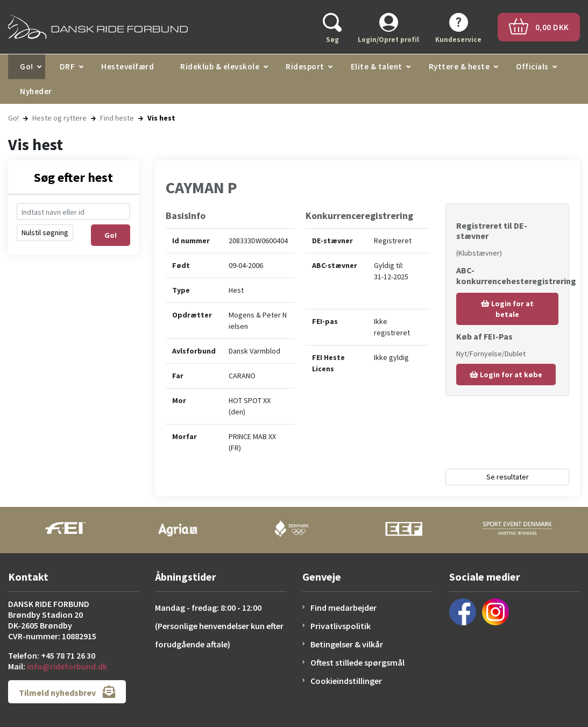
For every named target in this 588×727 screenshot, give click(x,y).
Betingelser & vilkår (347, 644)
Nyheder (36, 91)
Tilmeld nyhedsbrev (67, 692)
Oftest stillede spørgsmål (357, 662)
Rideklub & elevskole (220, 66)
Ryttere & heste (459, 66)
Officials (532, 66)
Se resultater (508, 477)
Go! (27, 66)
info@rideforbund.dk (67, 666)
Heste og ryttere (59, 118)
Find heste (117, 118)
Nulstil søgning (45, 232)
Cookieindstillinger (346, 681)
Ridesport (305, 66)
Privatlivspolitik (341, 626)
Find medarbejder (343, 608)
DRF (68, 66)
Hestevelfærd (127, 66)
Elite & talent (377, 66)
